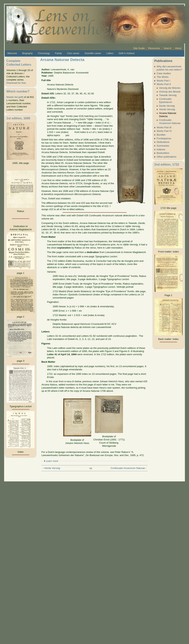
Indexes (161, 149)
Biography (27, 53)
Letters (110, 53)
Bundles (161, 135)
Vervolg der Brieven (170, 88)
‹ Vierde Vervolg (51, 468)
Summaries (163, 146)
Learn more (52, 461)
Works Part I (163, 81)
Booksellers (163, 153)
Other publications (167, 157)
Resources (154, 48)
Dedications (163, 142)
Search (168, 48)
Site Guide (139, 48)
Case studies (164, 73)
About (178, 48)
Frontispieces (164, 138)
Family (58, 53)
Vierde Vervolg (167, 109)
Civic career (73, 53)
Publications (163, 61)
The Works (163, 77)
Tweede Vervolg (168, 95)
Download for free (16, 83)
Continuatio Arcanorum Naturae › (129, 468)
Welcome (12, 53)
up (91, 468)
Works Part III (164, 127)
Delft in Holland (126, 53)
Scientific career (93, 53)
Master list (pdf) (15, 97)
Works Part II (164, 84)
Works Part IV (164, 131)
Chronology (44, 53)
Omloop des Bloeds (170, 92)
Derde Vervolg (167, 106)
